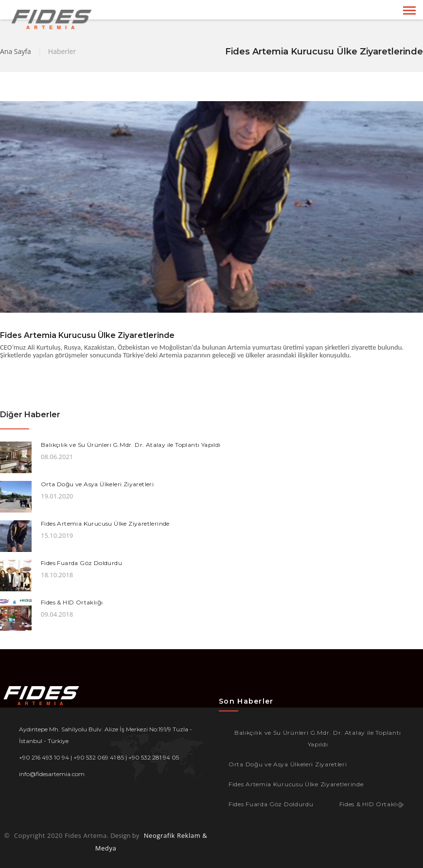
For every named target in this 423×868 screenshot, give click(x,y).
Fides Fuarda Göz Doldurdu (81, 563)
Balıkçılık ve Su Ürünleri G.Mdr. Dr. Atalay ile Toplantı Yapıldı (131, 445)
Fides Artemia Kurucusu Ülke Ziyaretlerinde (105, 523)
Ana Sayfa (16, 51)
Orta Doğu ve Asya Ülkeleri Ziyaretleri (97, 484)
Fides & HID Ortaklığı (72, 602)
